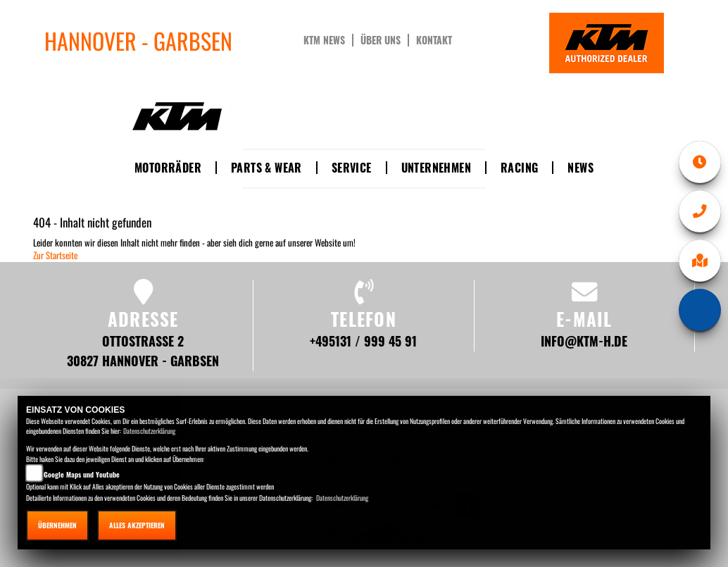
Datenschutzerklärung (149, 431)
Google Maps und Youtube (82, 474)
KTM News (324, 40)
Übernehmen (57, 525)
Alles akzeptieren (137, 525)
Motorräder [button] (168, 168)
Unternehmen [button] (436, 168)
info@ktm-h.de (584, 341)
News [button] (580, 168)
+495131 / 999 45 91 (363, 341)
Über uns (381, 40)
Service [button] (352, 168)
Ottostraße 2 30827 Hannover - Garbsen (143, 350)
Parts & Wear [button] (266, 168)
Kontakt (434, 40)
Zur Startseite (55, 255)
